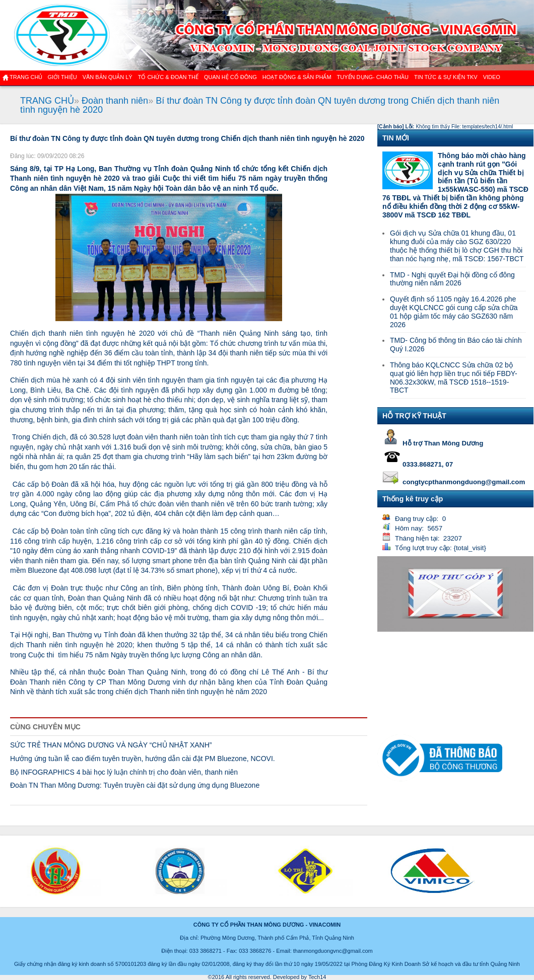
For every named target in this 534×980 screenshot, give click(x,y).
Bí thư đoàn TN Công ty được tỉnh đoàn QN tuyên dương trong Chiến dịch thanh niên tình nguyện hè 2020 (260, 105)
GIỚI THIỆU (62, 77)
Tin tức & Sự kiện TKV (446, 77)
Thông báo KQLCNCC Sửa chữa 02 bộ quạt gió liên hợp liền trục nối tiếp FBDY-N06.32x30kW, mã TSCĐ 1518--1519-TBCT (454, 378)
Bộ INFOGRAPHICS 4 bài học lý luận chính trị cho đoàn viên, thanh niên (124, 772)
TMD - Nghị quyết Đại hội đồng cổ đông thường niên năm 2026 (452, 279)
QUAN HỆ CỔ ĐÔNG (230, 77)
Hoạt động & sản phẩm (297, 77)
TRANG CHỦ (47, 101)
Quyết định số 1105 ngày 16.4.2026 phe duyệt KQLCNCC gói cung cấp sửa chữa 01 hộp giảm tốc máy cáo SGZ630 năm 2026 (454, 312)
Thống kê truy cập (413, 499)
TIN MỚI (396, 138)
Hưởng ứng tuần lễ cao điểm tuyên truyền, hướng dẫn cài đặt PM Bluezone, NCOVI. (143, 759)
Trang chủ (26, 77)
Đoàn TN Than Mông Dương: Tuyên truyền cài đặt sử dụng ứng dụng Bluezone (135, 785)
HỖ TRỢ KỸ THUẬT (414, 416)
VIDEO (492, 77)
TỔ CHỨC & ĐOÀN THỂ (168, 77)
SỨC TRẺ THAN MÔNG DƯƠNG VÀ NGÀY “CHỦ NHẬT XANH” (111, 745)
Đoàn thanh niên (115, 101)
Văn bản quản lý (108, 77)
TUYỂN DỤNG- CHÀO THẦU (373, 77)
